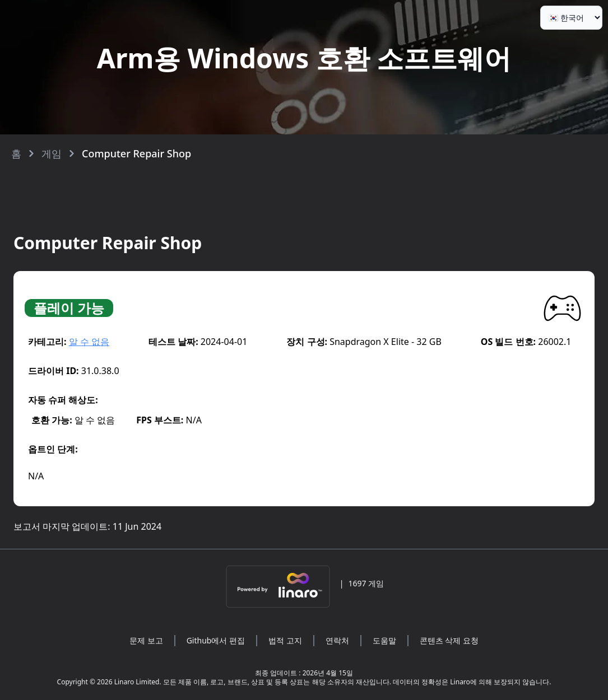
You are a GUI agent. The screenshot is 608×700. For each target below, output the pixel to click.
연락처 (337, 640)
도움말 (384, 640)
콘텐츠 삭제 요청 (449, 640)
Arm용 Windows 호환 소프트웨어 (304, 58)
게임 (52, 153)
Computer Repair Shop (136, 153)
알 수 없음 (89, 342)
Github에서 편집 (216, 640)
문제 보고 (146, 640)
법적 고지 (285, 640)
